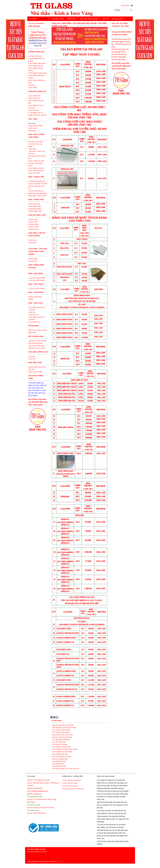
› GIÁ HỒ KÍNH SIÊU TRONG (61, 730)
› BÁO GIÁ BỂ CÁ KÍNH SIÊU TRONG (64, 728)
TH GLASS (33, 19)
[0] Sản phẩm (125, 5)
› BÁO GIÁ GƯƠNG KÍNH (60, 759)
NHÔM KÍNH (72, 19)
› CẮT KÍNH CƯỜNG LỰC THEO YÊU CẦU (65, 769)
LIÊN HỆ (32, 24)
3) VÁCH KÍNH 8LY (34, 322)
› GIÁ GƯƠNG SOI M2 (59, 766)
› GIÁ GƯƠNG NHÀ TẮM (60, 754)
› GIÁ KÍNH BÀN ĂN (58, 764)
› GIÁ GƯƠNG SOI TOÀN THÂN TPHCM (65, 749)
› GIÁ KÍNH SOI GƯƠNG (59, 744)
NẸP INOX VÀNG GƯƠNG (90, 19)
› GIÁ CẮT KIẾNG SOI (59, 742)
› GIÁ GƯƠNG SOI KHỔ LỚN (61, 747)
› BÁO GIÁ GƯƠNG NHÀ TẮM (61, 757)
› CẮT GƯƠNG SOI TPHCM (60, 732)
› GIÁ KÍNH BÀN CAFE (59, 761)
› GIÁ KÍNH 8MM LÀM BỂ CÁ (61, 740)
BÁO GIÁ (106, 19)
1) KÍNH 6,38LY (33, 219)
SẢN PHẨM (44, 19)
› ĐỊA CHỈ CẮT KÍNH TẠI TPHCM (62, 735)
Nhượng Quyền (118, 19)
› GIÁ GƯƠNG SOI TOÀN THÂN (62, 752)
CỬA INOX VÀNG (58, 19)
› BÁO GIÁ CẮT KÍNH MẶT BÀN (62, 737)
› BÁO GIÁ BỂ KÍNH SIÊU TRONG (63, 725)
